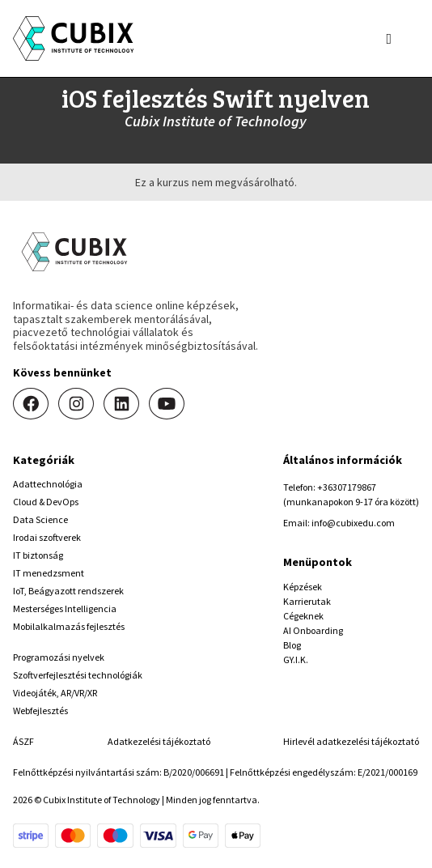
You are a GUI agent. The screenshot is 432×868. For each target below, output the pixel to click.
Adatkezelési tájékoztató (159, 741)
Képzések (303, 587)
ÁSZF (23, 741)
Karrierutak (307, 601)
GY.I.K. (296, 660)
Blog (292, 645)
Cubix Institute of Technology (216, 121)
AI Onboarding (313, 630)
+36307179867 (347, 487)
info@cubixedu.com (353, 523)
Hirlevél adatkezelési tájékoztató (351, 741)
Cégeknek (303, 616)
